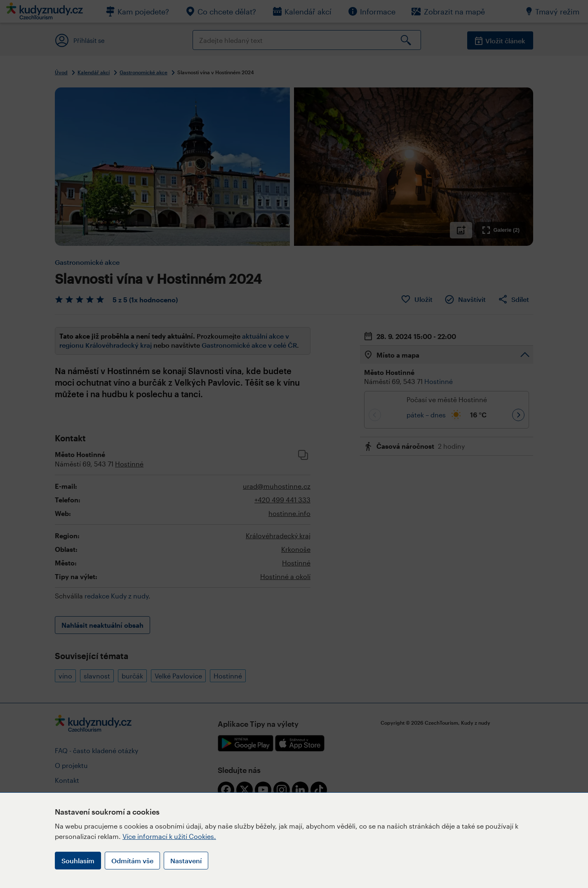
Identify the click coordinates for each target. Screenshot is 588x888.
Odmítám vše (132, 861)
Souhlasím (78, 861)
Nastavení (186, 861)
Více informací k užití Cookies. (169, 836)
